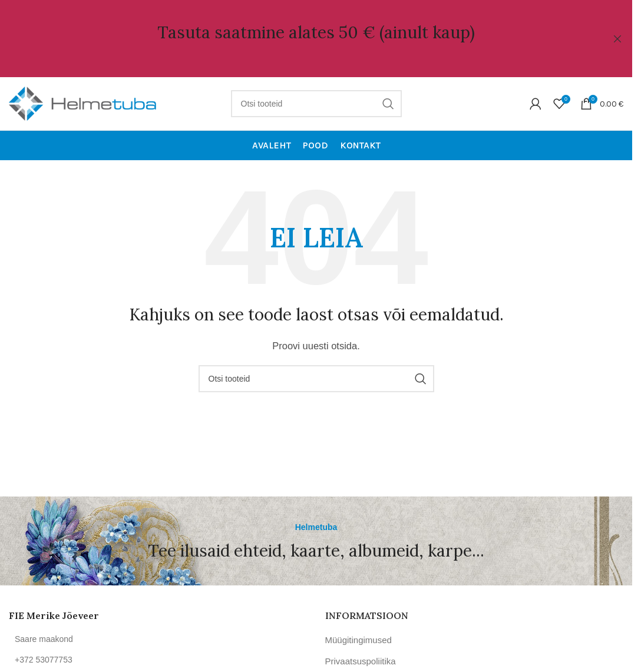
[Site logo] (82, 103)
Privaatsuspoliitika (361, 661)
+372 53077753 (44, 660)
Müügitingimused (359, 640)
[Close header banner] (617, 39)
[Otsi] (316, 104)
